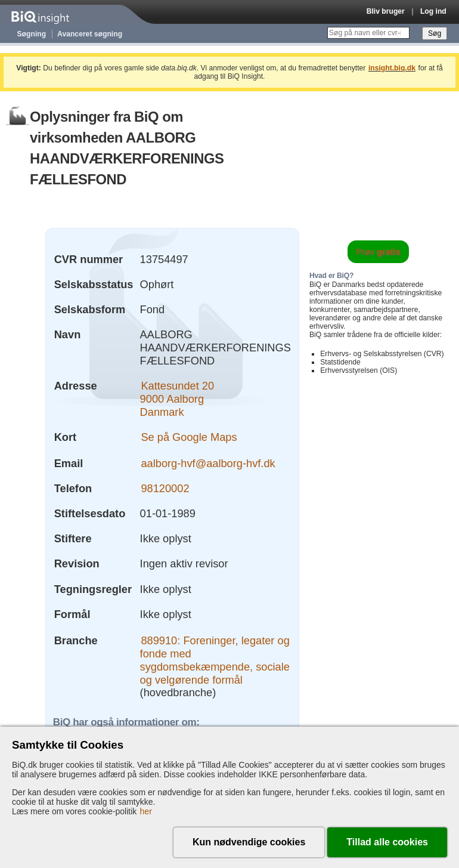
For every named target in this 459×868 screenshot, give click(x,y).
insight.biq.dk (392, 68)
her (146, 811)
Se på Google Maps (189, 437)
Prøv (378, 252)
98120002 (165, 488)
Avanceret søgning (90, 34)
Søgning (32, 34)
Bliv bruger (386, 11)
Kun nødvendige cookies (249, 842)
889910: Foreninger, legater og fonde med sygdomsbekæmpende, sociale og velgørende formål (215, 660)
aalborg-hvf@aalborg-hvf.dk (208, 463)
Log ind (433, 11)
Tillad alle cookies (387, 842)
